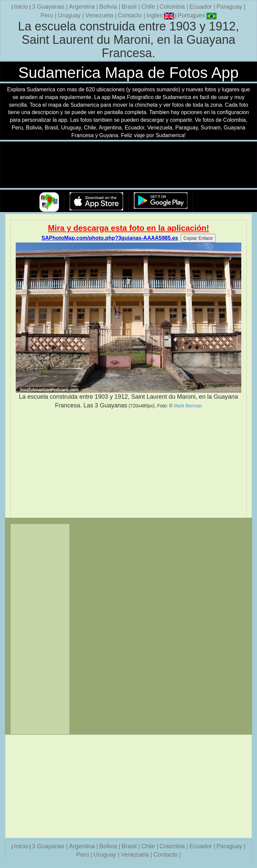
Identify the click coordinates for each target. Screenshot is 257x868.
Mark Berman (188, 406)
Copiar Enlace (198, 238)
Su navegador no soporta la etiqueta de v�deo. (128, 165)
